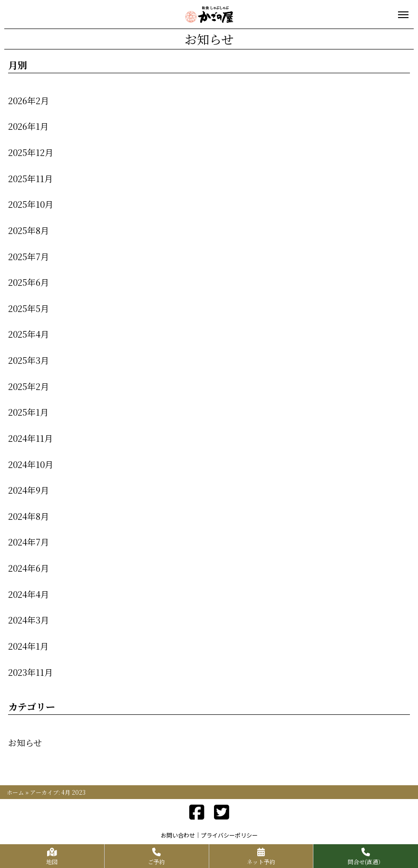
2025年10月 (31, 204)
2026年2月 (29, 100)
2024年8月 (29, 516)
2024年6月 (29, 568)
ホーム (15, 792)
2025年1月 (28, 412)
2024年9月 (29, 490)
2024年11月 (30, 438)
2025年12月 (31, 152)
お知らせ (25, 742)
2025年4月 (29, 334)
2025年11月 (30, 178)
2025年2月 (29, 386)
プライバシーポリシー (229, 835)
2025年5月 (29, 308)
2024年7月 (29, 542)
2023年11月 (30, 672)
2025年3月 (29, 360)
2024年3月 (29, 620)
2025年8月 (29, 230)
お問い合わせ (178, 835)
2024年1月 (28, 646)
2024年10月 (31, 464)
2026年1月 (28, 126)
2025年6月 (29, 282)
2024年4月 (29, 594)
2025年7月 (29, 256)
